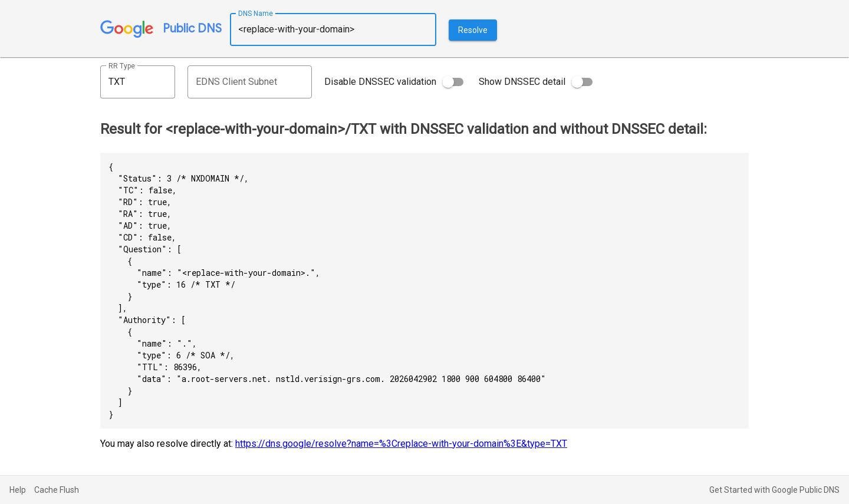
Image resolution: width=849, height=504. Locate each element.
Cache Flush (57, 490)
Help (18, 490)
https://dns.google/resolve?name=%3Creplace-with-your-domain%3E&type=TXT (401, 444)
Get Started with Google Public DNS (774, 490)
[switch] (453, 82)
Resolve (473, 30)
